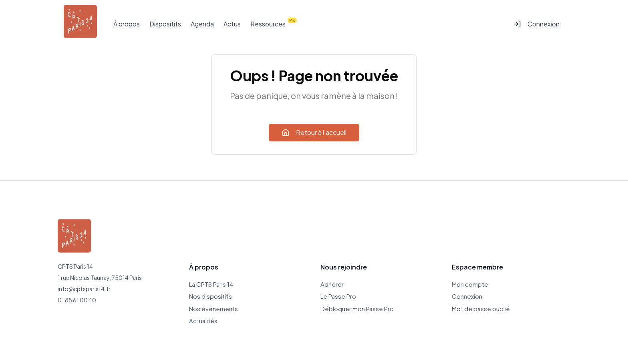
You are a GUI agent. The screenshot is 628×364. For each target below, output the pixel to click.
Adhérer (332, 284)
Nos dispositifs (210, 296)
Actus (232, 24)
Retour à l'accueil (314, 132)
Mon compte (470, 284)
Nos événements (213, 309)
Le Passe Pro (338, 296)
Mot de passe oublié (481, 309)
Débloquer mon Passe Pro (357, 309)
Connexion (536, 24)
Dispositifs (165, 24)
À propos (127, 24)
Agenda (202, 24)
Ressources (268, 24)
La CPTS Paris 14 (211, 284)
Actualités (203, 321)
